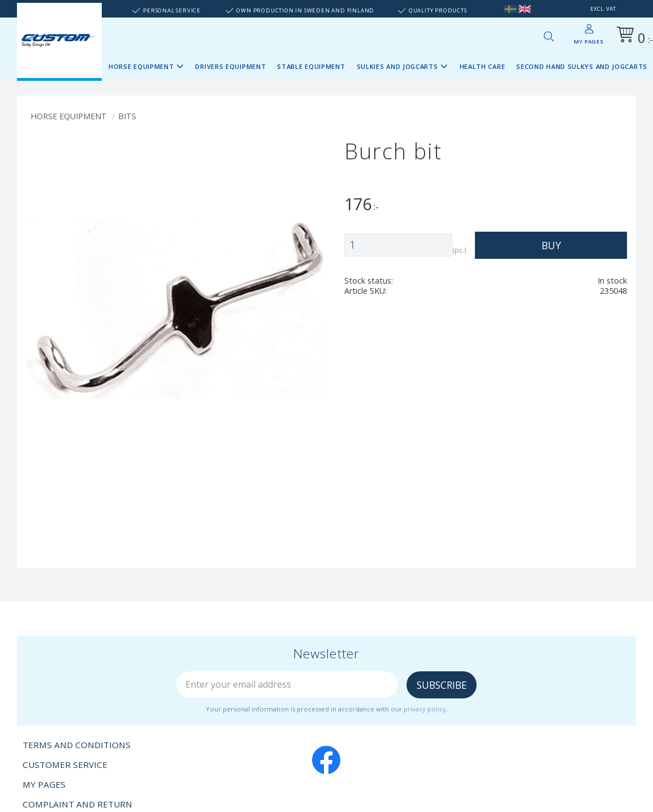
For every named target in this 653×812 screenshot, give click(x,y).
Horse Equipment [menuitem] (141, 66)
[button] (548, 36)
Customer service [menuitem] (65, 765)
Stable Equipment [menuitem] (311, 66)
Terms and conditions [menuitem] (77, 745)
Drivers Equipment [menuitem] (230, 66)
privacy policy (425, 709)
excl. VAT (603, 9)
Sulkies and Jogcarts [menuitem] (397, 66)
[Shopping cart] (633, 36)
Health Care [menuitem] (483, 66)
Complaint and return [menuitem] (77, 804)
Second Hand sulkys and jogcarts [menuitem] (582, 66)
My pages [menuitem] (589, 42)
